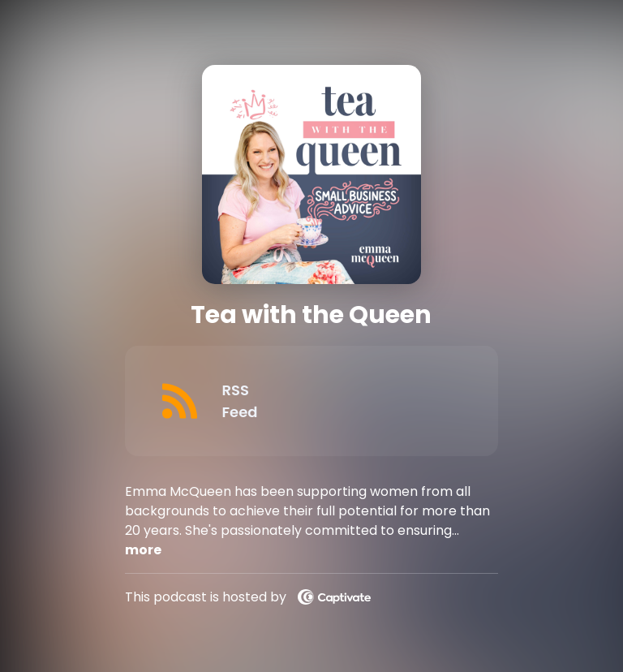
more (143, 550)
